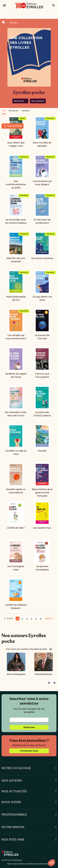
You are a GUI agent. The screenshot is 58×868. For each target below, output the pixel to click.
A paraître (26, 111)
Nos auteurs (38, 101)
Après (48, 618)
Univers (14, 23)
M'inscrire (29, 727)
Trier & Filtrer (14, 126)
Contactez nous (29, 751)
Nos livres (19, 101)
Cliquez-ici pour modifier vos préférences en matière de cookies (29, 864)
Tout (4, 111)
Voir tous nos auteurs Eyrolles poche (29, 649)
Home (3, 23)
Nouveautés (14, 111)
